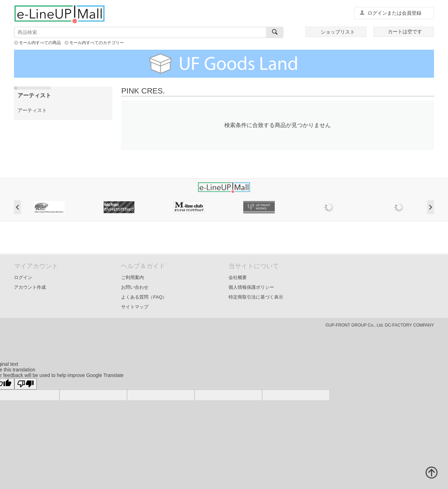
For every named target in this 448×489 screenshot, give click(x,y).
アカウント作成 (30, 287)
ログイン (23, 277)
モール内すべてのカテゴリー (97, 43)
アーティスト (32, 110)
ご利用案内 (132, 277)
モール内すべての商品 (40, 43)
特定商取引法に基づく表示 (256, 297)
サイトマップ (135, 307)
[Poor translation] (26, 384)
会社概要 (238, 277)
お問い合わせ (135, 287)
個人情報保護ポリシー (251, 287)
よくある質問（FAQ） (144, 297)
